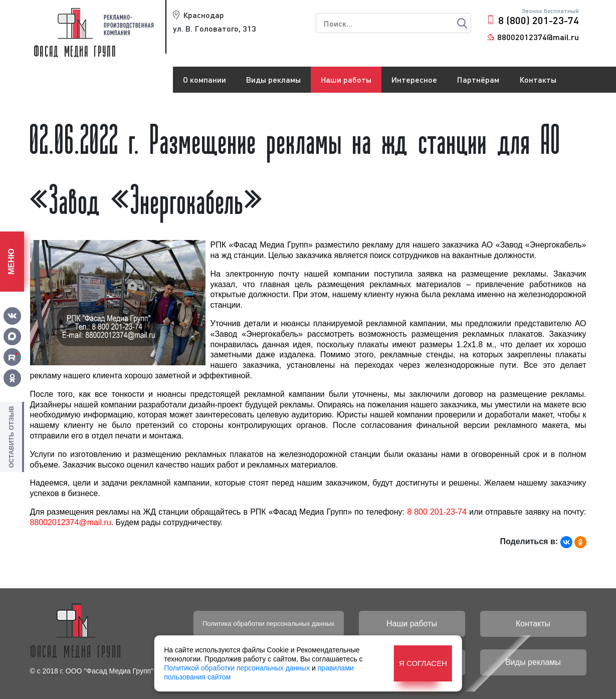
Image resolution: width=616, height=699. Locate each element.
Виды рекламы (273, 79)
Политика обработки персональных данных (268, 624)
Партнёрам (478, 79)
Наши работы (346, 79)
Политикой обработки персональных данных (237, 668)
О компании (204, 79)
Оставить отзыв (11, 437)
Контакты (538, 79)
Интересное (414, 79)
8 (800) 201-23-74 (539, 20)
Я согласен (423, 663)
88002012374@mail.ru (538, 37)
